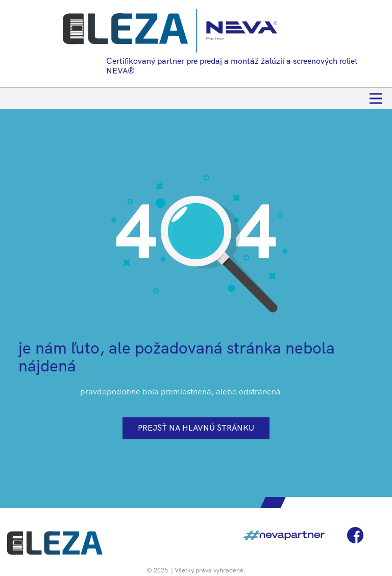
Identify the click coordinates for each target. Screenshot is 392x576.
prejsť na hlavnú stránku (196, 428)
